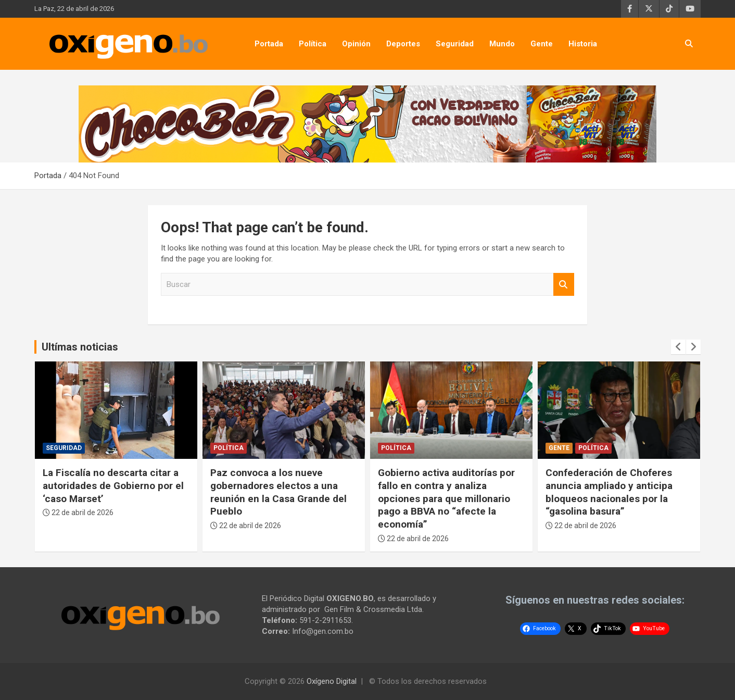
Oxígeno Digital (332, 681)
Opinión (356, 44)
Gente (542, 44)
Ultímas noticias (80, 347)
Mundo (502, 44)
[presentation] (678, 347)
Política (313, 44)
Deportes (403, 44)
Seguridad (455, 44)
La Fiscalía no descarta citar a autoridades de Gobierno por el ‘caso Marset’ (113, 485)
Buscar (564, 285)
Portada (269, 44)
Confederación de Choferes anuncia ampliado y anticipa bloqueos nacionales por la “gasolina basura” (609, 492)
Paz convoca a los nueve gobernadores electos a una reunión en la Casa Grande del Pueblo (278, 492)
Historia (583, 44)
